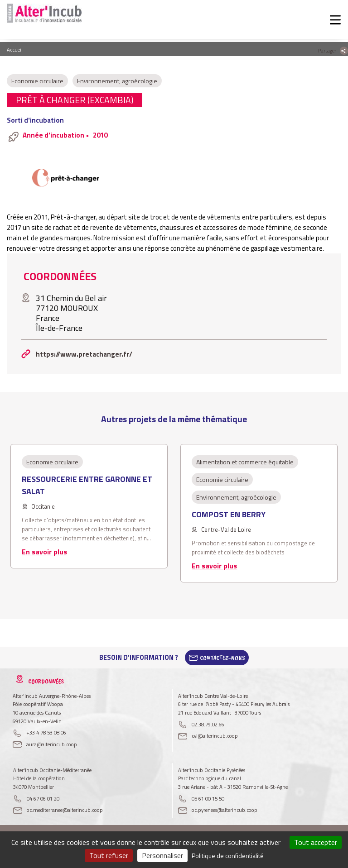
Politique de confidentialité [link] (228, 856)
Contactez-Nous (222, 658)
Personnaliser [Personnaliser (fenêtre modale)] (162, 855)
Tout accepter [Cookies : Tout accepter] (316, 842)
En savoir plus (44, 552)
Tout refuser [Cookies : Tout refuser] (109, 855)
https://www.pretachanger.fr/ (84, 354)
